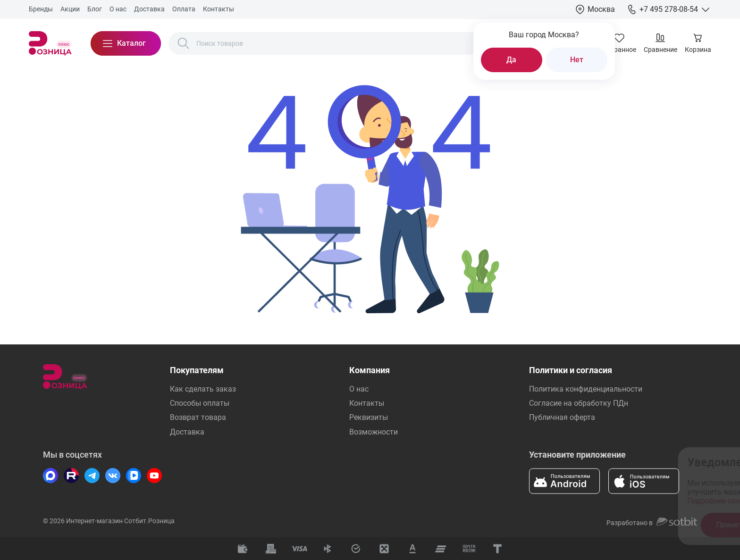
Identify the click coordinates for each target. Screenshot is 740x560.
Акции (70, 9)
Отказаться (630, 525)
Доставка (149, 9)
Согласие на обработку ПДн (579, 403)
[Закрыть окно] (680, 460)
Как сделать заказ (203, 389)
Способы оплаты (200, 403)
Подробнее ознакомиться (557, 501)
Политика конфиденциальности (586, 389)
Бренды (41, 9)
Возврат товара (198, 417)
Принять (555, 525)
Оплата (184, 9)
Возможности (374, 432)
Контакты (219, 9)
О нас (118, 9)
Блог (95, 9)
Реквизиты (369, 417)
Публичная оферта (562, 417)
